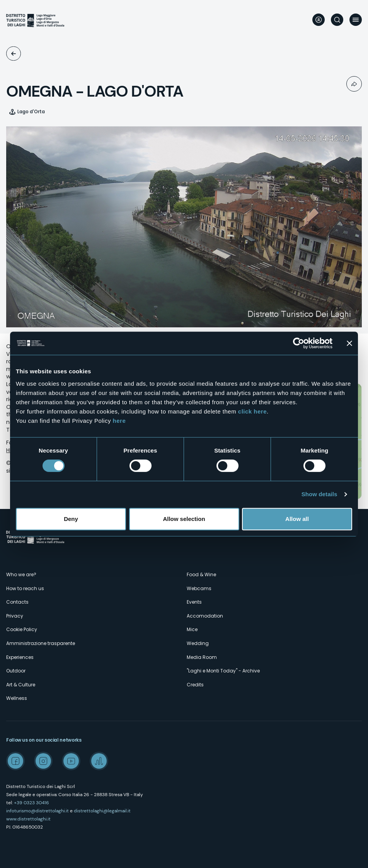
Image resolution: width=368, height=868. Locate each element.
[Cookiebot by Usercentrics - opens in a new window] (299, 343)
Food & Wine (201, 574)
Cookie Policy (22, 629)
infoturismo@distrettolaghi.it (37, 811)
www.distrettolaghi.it (28, 819)
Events (194, 602)
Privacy (15, 616)
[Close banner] (349, 343)
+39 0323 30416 (32, 803)
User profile (319, 20)
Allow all (297, 519)
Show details (319, 494)
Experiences (20, 657)
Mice (192, 629)
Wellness (17, 698)
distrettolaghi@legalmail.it (102, 811)
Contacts (17, 602)
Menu (356, 20)
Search (337, 20)
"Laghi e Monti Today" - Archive (223, 671)
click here (252, 411)
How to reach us (25, 588)
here (119, 421)
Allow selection (184, 519)
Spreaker (99, 761)
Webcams (14, 54)
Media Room (202, 657)
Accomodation (205, 616)
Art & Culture (21, 685)
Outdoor (16, 671)
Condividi (354, 84)
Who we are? (21, 574)
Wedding (198, 643)
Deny (71, 519)
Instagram (43, 761)
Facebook (15, 761)
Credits (195, 685)
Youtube (71, 761)
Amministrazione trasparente (41, 643)
